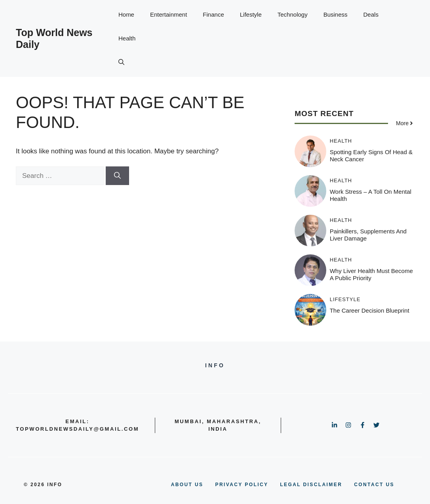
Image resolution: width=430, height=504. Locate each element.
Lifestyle (251, 14)
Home (126, 14)
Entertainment (168, 14)
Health (127, 38)
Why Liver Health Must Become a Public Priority (371, 274)
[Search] (117, 176)
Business (336, 14)
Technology (293, 14)
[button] (121, 62)
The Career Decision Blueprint (370, 310)
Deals (371, 14)
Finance (213, 14)
